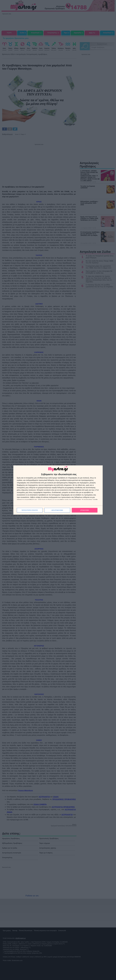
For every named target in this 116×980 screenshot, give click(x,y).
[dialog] (58, 490)
